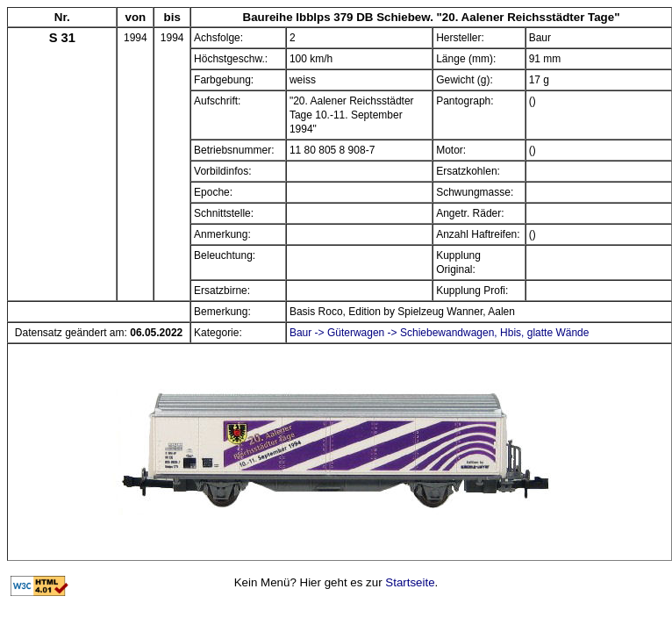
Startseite (410, 582)
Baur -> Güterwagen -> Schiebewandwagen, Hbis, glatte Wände (440, 333)
